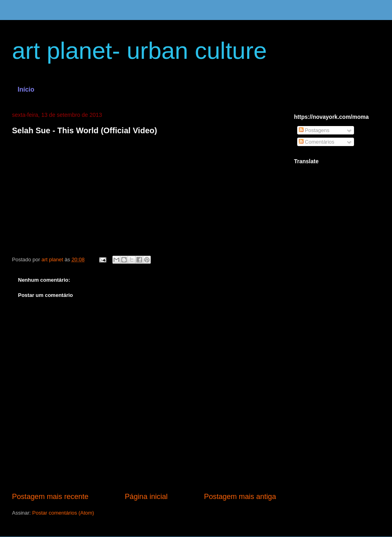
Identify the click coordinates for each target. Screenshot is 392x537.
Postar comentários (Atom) (63, 513)
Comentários (317, 142)
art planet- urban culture (139, 51)
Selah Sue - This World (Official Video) (85, 130)
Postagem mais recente (50, 497)
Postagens (314, 130)
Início (26, 89)
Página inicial (146, 497)
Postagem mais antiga (240, 497)
